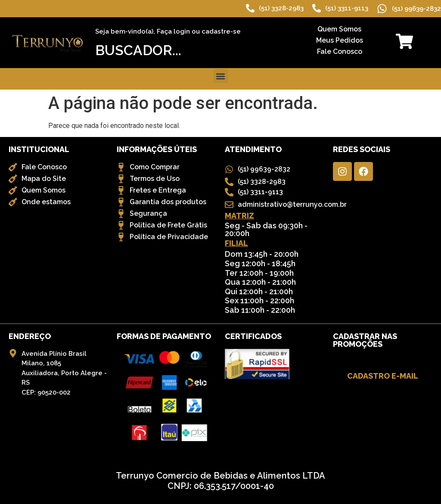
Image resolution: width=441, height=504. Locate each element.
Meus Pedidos (340, 40)
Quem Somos (339, 29)
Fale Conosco (340, 51)
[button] (221, 76)
